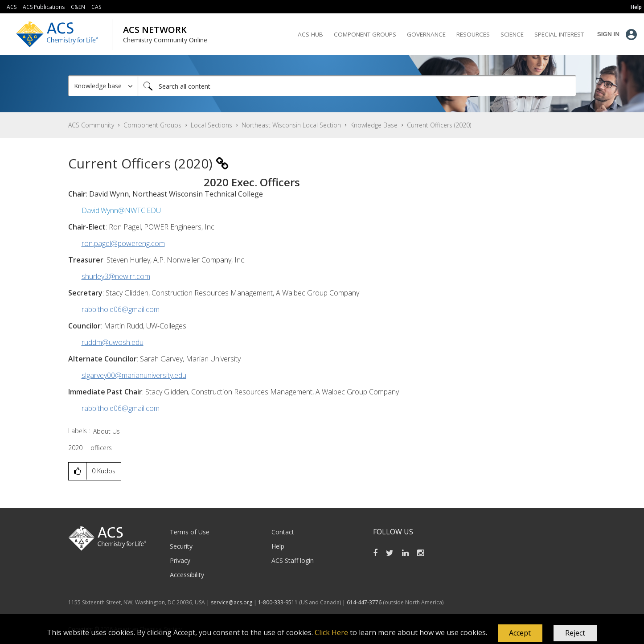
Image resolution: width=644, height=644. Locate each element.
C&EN (78, 7)
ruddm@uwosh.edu (113, 342)
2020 (75, 448)
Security (181, 546)
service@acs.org (232, 602)
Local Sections (211, 125)
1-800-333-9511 (278, 602)
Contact (283, 532)
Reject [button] (575, 633)
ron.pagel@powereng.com (123, 243)
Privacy (180, 560)
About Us (107, 431)
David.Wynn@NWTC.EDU (121, 210)
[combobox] (357, 86)
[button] (520, 633)
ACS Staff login (293, 560)
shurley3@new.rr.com (116, 276)
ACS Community (91, 125)
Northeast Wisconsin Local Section (291, 125)
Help (278, 546)
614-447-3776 (365, 602)
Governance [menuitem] (426, 34)
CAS (96, 7)
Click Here (331, 632)
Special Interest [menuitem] (559, 34)
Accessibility (187, 575)
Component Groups (152, 125)
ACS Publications (44, 7)
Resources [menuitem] (473, 34)
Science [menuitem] (512, 34)
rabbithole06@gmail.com (121, 309)
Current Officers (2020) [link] (439, 125)
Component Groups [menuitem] (365, 34)
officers (101, 448)
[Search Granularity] (103, 86)
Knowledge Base (374, 125)
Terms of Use (190, 532)
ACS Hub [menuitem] (310, 34)
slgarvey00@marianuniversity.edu (134, 375)
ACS (12, 7)
